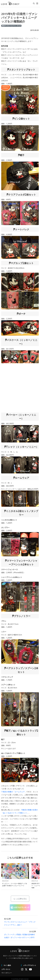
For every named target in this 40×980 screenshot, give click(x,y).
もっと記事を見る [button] (20, 899)
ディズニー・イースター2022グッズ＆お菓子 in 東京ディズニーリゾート (15, 885)
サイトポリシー (7, 973)
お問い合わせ (6, 969)
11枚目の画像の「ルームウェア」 (14, 792)
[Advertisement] (19, 388)
